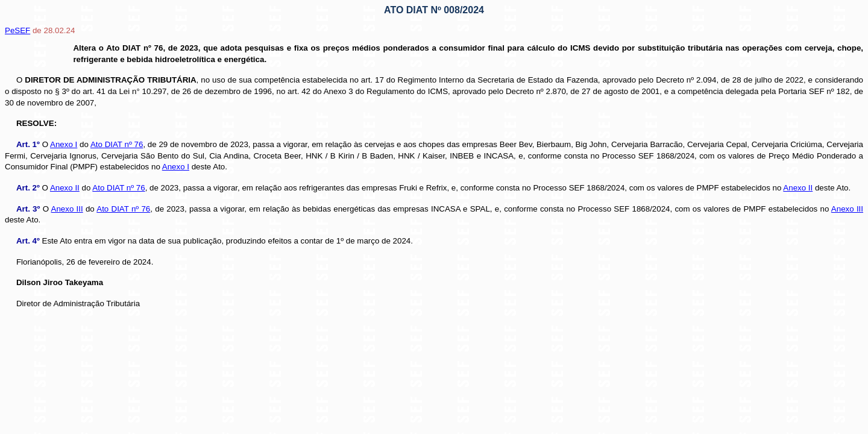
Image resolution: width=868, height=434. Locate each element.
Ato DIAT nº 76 (117, 144)
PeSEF (17, 30)
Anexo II (65, 188)
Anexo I (64, 144)
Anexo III (67, 209)
